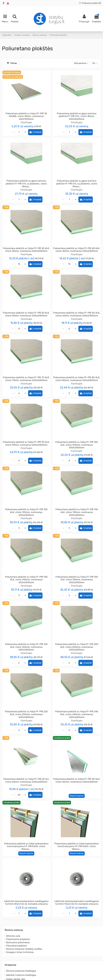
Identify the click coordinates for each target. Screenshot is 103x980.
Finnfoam (26, 122)
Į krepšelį (35, 132)
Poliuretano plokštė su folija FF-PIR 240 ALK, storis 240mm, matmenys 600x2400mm (77, 714)
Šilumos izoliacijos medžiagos (21, 971)
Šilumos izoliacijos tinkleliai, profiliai (24, 949)
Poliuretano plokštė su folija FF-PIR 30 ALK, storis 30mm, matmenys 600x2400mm (26, 250)
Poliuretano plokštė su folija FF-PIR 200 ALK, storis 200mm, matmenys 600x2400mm (77, 647)
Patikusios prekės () (90, 3)
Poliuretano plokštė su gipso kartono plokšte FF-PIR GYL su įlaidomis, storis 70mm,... (77, 184)
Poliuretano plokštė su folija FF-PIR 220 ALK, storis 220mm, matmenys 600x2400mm (26, 714)
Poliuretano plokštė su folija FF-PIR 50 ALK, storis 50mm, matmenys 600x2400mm (26, 314)
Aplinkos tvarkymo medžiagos (21, 975)
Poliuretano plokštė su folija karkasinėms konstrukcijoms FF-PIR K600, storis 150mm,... (77, 846)
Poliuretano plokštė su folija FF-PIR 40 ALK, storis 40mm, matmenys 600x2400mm (77, 250)
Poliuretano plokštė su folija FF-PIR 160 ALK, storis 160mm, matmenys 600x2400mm (26, 647)
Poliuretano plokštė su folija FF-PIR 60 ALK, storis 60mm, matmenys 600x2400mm (77, 314)
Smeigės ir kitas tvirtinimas (20, 952)
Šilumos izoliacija (14, 930)
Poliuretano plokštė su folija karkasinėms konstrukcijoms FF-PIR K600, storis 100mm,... (26, 846)
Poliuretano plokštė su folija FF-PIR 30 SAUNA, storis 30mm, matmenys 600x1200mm (26, 116)
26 (95, 63)
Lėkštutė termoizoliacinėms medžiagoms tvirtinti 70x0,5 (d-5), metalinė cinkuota (77, 903)
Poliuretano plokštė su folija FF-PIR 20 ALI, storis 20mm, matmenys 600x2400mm (26, 780)
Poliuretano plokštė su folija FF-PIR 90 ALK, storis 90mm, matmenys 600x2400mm (26, 443)
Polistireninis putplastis (18, 939)
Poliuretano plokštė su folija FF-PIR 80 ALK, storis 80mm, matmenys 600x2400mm (77, 379)
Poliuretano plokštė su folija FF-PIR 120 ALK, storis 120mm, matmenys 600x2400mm (26, 512)
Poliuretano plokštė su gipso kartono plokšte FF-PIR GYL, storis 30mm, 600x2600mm (77, 116)
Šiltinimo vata (13, 936)
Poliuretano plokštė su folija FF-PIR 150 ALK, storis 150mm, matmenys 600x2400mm (77, 580)
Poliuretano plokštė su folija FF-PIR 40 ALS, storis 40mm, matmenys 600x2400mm (77, 780)
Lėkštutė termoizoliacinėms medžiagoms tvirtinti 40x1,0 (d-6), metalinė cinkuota (26, 903)
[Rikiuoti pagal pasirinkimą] (81, 63)
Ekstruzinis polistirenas (18, 942)
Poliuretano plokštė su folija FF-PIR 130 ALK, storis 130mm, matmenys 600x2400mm (77, 512)
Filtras (12, 63)
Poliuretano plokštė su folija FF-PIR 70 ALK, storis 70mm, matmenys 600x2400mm (26, 379)
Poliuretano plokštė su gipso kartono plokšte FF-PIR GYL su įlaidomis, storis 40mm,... (26, 184)
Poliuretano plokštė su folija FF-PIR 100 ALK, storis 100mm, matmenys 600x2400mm (77, 445)
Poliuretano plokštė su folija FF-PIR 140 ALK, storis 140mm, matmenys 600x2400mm (26, 580)
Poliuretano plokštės (16, 946)
